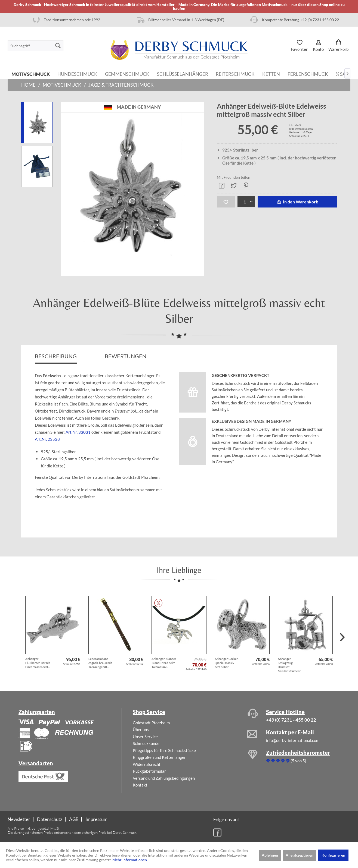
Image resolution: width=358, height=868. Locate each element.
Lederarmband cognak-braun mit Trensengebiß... (100, 663)
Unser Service (145, 737)
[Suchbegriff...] (36, 46)
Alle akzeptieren (300, 855)
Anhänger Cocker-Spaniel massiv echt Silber (227, 663)
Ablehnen (270, 855)
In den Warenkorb (297, 202)
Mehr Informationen (130, 860)
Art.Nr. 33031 (78, 432)
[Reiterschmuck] (235, 74)
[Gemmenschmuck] (127, 74)
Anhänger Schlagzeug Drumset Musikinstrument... (290, 665)
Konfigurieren (333, 855)
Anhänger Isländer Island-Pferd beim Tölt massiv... (164, 663)
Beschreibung (56, 356)
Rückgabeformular (149, 771)
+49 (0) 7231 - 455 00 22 (291, 720)
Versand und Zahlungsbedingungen (164, 778)
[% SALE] (343, 74)
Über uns (141, 729)
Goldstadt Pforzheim (151, 723)
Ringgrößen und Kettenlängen (160, 757)
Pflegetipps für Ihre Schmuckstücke (164, 750)
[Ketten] (271, 74)
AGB (74, 819)
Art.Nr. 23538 (47, 439)
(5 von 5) (286, 761)
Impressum (96, 819)
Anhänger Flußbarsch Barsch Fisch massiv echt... (38, 663)
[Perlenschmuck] (308, 74)
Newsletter (19, 819)
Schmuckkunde (146, 743)
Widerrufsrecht (147, 764)
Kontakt (140, 785)
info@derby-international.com (293, 740)
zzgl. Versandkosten (301, 129)
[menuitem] (36, 46)
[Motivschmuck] (31, 74)
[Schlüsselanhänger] (183, 74)
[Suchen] (58, 46)
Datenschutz (50, 819)
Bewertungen (126, 356)
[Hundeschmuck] (77, 74)
